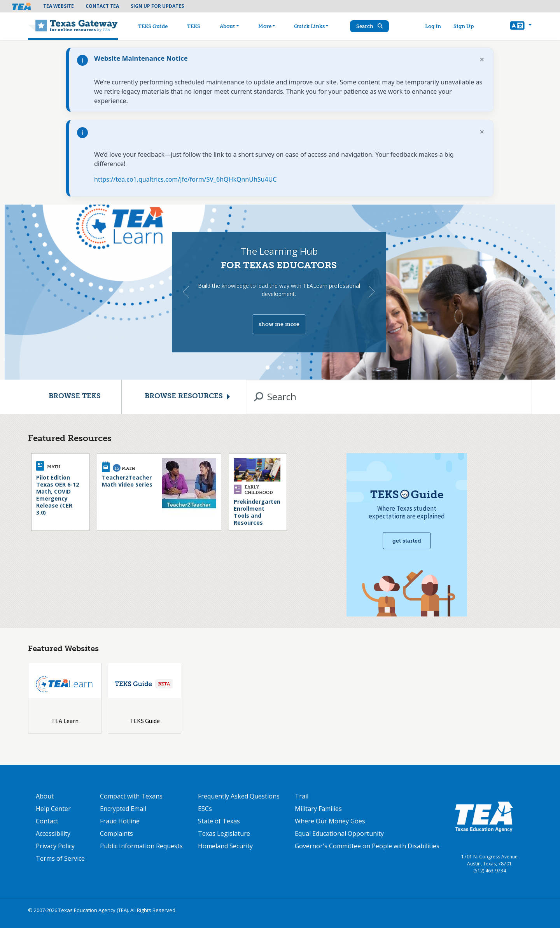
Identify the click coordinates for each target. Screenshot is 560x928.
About (229, 26)
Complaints (116, 833)
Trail (302, 796)
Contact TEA (102, 6)
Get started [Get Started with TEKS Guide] (407, 541)
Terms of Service (60, 858)
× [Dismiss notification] (482, 59)
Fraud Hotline (120, 821)
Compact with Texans (131, 796)
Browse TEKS (75, 397)
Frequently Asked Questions (239, 796)
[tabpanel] (280, 292)
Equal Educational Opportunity (339, 833)
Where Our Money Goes (330, 821)
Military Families (318, 809)
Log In (434, 26)
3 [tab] (291, 368)
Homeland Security (225, 846)
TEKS (196, 26)
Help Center (53, 809)
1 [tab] (268, 368)
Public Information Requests (141, 846)
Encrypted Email (123, 809)
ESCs (205, 809)
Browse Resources (184, 397)
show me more (279, 324)
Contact (47, 821)
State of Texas (219, 821)
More (266, 26)
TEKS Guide (155, 26)
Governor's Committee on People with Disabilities (367, 846)
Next (372, 292)
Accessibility (53, 833)
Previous (186, 292)
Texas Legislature (224, 833)
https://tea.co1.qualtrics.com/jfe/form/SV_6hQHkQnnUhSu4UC (185, 179)
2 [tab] (279, 368)
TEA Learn (65, 721)
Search (371, 26)
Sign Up (464, 26)
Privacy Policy (55, 846)
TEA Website (59, 6)
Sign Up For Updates (157, 6)
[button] (521, 26)
